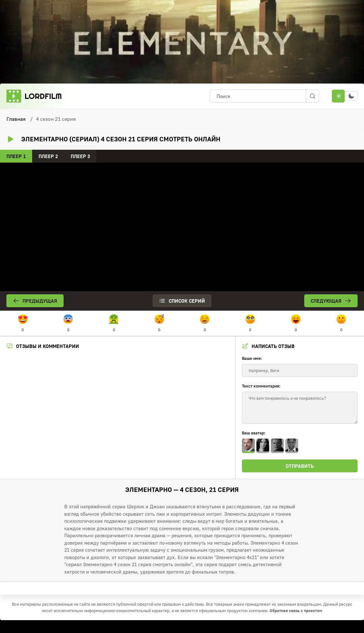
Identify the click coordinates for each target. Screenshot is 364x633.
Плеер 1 (16, 156)
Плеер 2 (48, 156)
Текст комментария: (261, 386)
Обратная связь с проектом (296, 611)
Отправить (300, 466)
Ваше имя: (252, 358)
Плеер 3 (80, 156)
